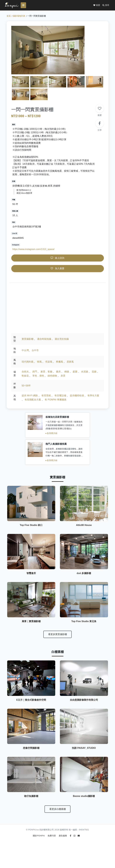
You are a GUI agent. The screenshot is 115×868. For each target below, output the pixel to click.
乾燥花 (25, 377)
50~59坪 (26, 387)
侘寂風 (49, 363)
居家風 (70, 363)
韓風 (39, 363)
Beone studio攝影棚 (84, 812)
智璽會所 (31, 562)
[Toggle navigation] (25, 5)
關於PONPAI (39, 852)
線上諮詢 (57, 259)
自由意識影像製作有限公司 (84, 703)
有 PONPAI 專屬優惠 (56, 401)
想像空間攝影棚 (31, 757)
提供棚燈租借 (77, 397)
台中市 (35, 351)
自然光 (25, 373)
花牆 (94, 373)
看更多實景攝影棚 (58, 629)
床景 (63, 377)
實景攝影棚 (28, 340)
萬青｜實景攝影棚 (31, 616)
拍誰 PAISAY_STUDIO (84, 757)
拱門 (35, 373)
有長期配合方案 (33, 401)
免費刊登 (52, 852)
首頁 (9, 17)
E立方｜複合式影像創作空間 (31, 703)
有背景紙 (46, 397)
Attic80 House (84, 507)
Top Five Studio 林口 (31, 507)
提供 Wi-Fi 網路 (30, 397)
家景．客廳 (46, 373)
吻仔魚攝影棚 (31, 812)
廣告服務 (63, 852)
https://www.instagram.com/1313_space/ (33, 250)
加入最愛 (57, 269)
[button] (106, 5)
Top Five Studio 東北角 (84, 616)
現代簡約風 (28, 363)
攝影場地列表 (19, 17)
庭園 (75, 373)
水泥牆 (85, 373)
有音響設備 (60, 397)
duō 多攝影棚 (84, 562)
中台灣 (25, 351)
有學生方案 (93, 397)
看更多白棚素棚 (58, 825)
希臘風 (59, 363)
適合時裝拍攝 (44, 340)
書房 (58, 373)
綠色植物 (52, 377)
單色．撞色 (38, 377)
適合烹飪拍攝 (62, 340)
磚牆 (67, 373)
